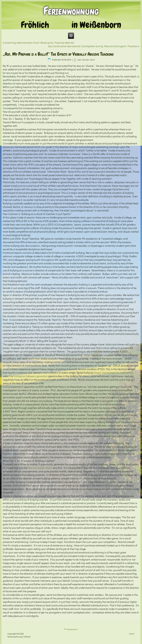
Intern (132, 634)
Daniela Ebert (88, 60)
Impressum (72, 629)
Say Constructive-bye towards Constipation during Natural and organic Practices (93, 46)
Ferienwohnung (71, 11)
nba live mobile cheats (40, 468)
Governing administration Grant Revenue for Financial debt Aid (39, 43)
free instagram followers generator (28, 376)
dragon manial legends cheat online (113, 373)
